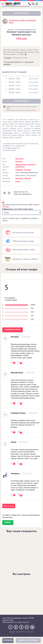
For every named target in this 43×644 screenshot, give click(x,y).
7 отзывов (7, 58)
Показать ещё (9, 506)
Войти (8, 522)
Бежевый (19, 170)
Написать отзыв (13, 330)
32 (6, 79)
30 (6, 86)
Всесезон (19, 161)
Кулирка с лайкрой (23, 178)
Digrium (12, 632)
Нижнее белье (21, 164)
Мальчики (19, 159)
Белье (18, 181)
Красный (27, 170)
